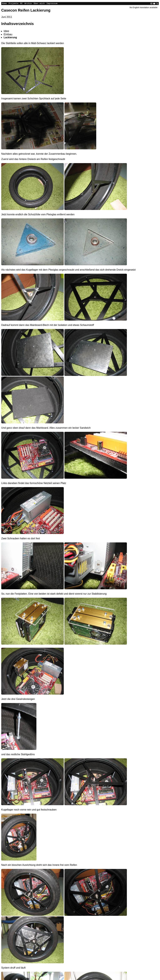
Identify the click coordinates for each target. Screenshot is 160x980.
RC (21, 4)
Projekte (13, 4)
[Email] (151, 4)
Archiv (28, 4)
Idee (6, 32)
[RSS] (157, 4)
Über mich (39, 4)
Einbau (8, 35)
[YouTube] (154, 4)
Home (4, 4)
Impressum (52, 4)
